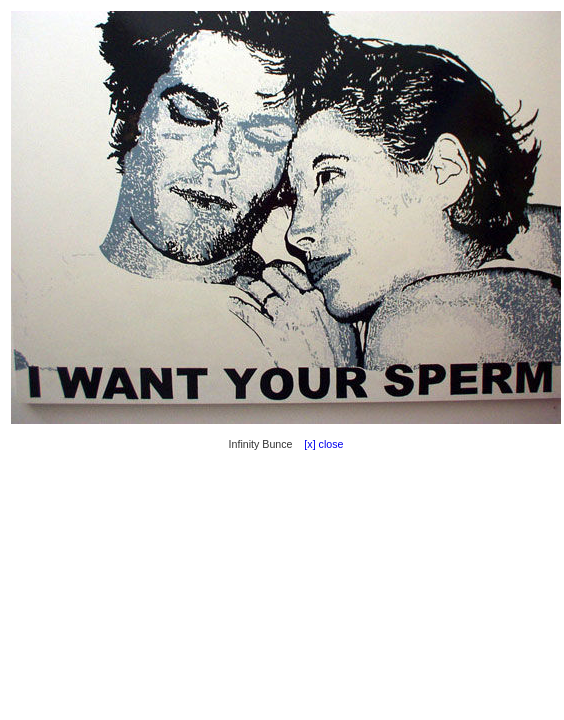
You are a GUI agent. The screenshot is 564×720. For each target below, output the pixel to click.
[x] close (319, 444)
